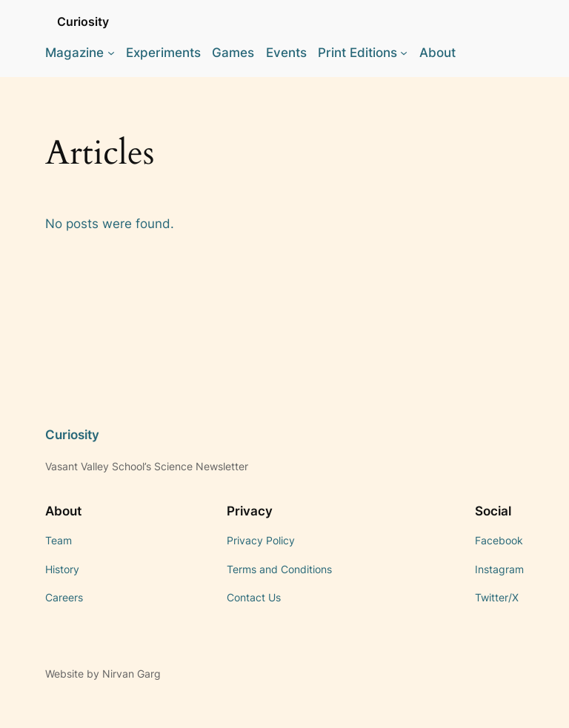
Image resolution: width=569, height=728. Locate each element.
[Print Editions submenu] (404, 53)
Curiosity (83, 21)
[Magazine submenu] (111, 53)
